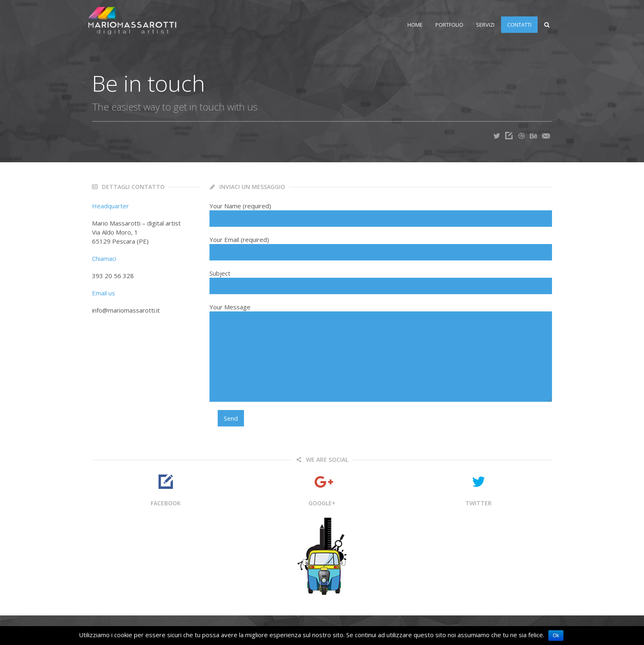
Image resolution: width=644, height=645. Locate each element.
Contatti (515, 25)
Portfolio (445, 25)
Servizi (481, 25)
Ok (556, 636)
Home (411, 25)
